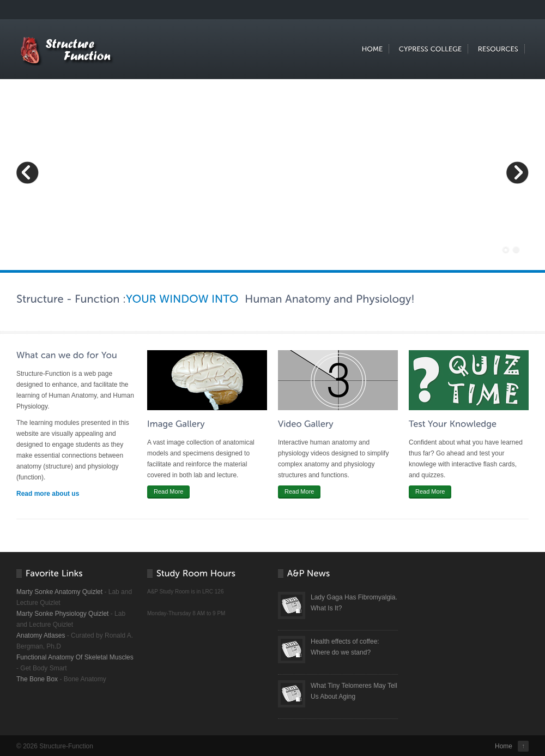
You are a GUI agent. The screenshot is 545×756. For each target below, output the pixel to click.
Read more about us (48, 494)
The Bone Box (37, 679)
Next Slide (517, 172)
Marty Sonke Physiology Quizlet (62, 614)
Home (504, 746)
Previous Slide (28, 172)
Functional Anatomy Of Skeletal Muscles (75, 657)
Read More (168, 491)
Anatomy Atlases (41, 635)
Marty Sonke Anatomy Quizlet (59, 592)
